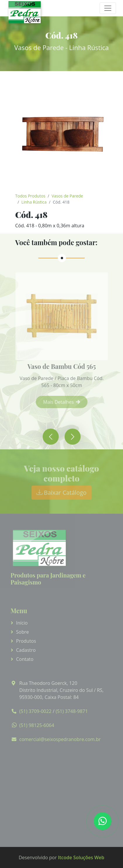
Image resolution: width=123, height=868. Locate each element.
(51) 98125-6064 (37, 725)
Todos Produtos (30, 196)
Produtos (26, 641)
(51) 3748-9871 (72, 711)
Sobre (22, 632)
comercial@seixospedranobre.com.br (60, 739)
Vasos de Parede (67, 196)
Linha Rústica (34, 202)
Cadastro (26, 650)
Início (22, 623)
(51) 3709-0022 (35, 711)
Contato (25, 659)
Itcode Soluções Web (81, 857)
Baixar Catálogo (61, 493)
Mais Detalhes (65, 402)
